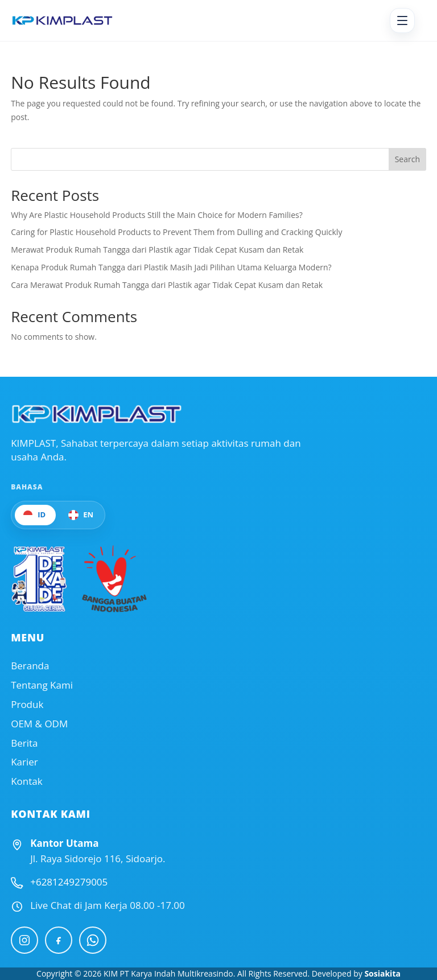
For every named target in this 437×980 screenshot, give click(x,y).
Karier (24, 762)
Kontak (27, 781)
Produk (27, 705)
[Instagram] (24, 940)
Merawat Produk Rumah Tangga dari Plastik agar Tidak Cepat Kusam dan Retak (157, 250)
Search (407, 159)
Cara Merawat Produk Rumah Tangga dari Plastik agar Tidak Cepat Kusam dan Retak (167, 285)
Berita (24, 743)
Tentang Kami (42, 685)
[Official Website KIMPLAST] (96, 414)
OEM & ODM (39, 724)
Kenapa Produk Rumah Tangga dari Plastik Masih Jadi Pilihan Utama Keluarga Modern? (171, 267)
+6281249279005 (69, 882)
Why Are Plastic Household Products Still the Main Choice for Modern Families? (157, 215)
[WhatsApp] (93, 940)
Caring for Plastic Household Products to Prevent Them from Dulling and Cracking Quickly (176, 232)
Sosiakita (382, 973)
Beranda (30, 666)
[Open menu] (402, 20)
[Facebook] (59, 940)
